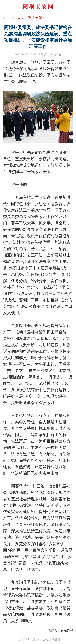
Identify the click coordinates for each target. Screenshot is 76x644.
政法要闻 (35, 18)
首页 (21, 18)
